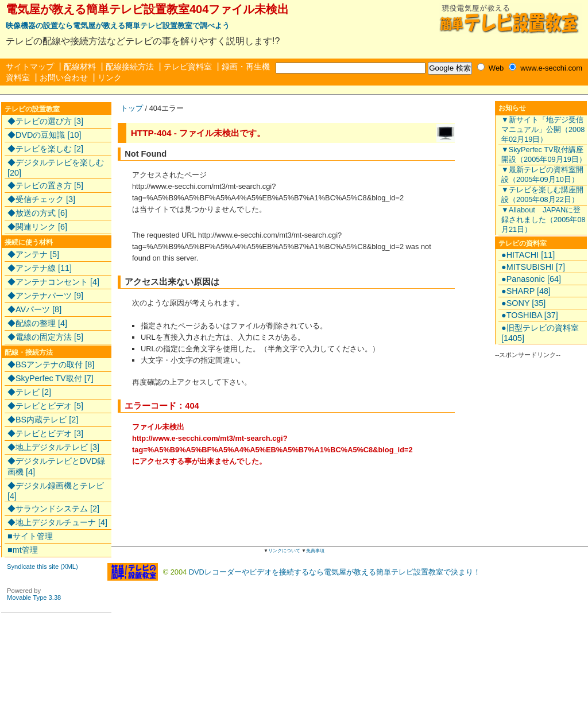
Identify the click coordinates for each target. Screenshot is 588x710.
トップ (132, 108)
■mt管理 (23, 550)
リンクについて (284, 551)
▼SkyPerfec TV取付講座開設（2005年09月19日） (544, 154)
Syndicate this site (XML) (42, 567)
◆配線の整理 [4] (37, 323)
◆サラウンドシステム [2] (53, 509)
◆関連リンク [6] (37, 227)
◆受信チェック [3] (41, 199)
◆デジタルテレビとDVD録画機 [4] (56, 466)
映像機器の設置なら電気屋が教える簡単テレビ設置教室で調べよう (118, 26)
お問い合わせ (64, 77)
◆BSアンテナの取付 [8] (51, 364)
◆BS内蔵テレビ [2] (43, 420)
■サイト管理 (30, 536)
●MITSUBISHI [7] (533, 267)
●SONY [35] (523, 303)
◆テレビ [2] (29, 392)
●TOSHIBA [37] (530, 315)
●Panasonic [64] (531, 279)
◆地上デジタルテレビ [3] (53, 447)
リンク (110, 77)
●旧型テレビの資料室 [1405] (540, 333)
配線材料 (80, 67)
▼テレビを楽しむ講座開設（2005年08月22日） (542, 195)
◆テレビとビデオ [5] (45, 406)
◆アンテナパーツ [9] (45, 296)
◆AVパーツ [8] (34, 309)
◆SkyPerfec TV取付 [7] (51, 378)
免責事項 (315, 551)
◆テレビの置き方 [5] (45, 185)
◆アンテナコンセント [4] (53, 282)
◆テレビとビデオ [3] (45, 433)
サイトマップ (30, 67)
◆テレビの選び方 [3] (45, 121)
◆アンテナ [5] (33, 254)
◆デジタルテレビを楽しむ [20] (56, 168)
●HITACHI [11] (528, 255)
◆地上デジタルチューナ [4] (57, 522)
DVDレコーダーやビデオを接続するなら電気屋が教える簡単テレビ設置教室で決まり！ (335, 571)
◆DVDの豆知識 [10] (44, 135)
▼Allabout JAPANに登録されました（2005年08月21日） (543, 220)
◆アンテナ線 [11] (40, 268)
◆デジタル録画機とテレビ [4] (56, 491)
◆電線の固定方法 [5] (45, 337)
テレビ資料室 (188, 67)
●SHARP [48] (526, 291)
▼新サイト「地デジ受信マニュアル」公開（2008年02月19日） (543, 129)
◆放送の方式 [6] (37, 213)
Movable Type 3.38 (34, 598)
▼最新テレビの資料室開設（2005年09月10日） (542, 174)
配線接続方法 (130, 67)
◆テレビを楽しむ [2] (45, 149)
